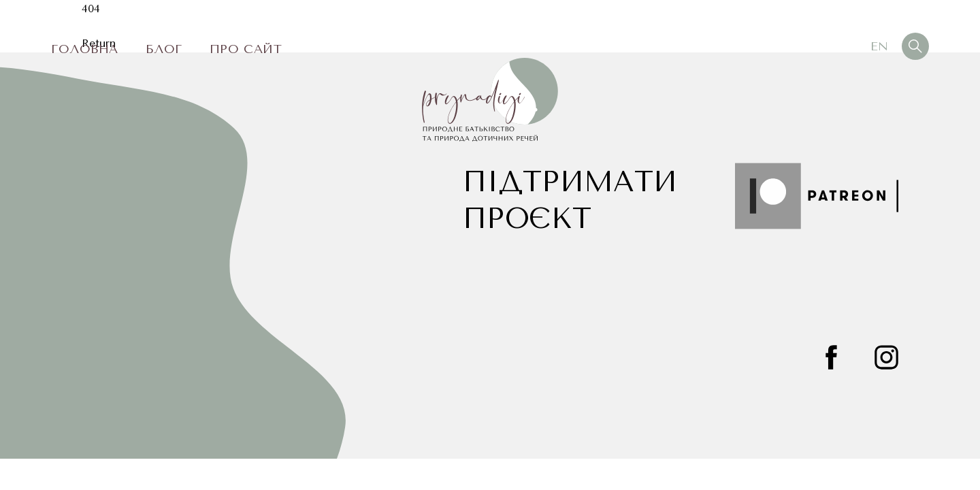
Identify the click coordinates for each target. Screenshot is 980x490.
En (879, 46)
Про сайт (246, 49)
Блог (164, 49)
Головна (85, 49)
